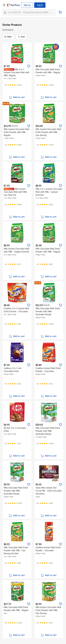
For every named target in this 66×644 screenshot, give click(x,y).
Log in (40, 5)
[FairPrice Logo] (14, 5)
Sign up (27, 5)
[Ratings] (13, 85)
